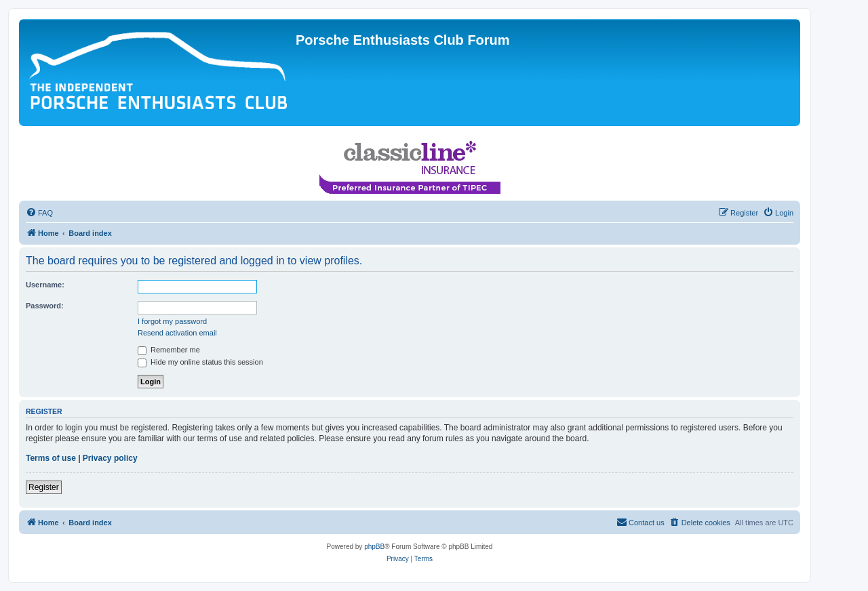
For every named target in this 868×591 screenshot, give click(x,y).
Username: (45, 285)
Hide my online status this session (200, 362)
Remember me (169, 350)
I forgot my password (172, 321)
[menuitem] (39, 213)
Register (44, 487)
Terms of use (51, 458)
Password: (45, 306)
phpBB (374, 547)
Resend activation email (177, 333)
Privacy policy (110, 458)
